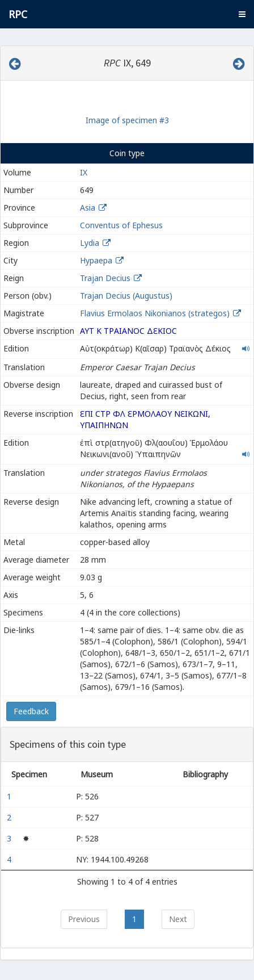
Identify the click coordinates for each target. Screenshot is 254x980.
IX (84, 172)
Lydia (90, 243)
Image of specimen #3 (127, 120)
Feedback (31, 711)
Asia (88, 208)
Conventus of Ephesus (121, 225)
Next (178, 919)
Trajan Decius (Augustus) (126, 296)
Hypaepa (96, 260)
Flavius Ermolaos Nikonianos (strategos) (156, 313)
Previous (84, 919)
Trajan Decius (105, 278)
